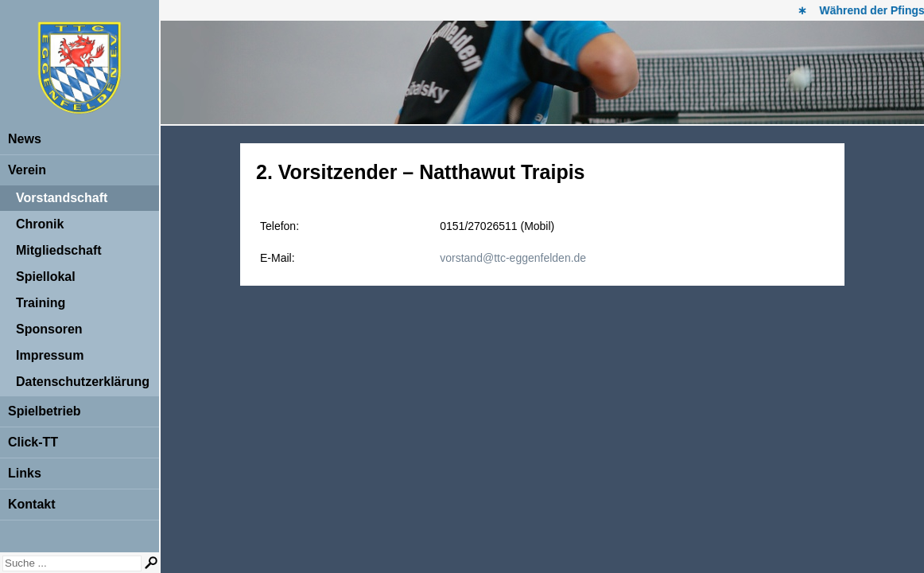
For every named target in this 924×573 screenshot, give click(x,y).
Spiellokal (46, 277)
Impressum (50, 355)
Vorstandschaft (62, 198)
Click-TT (33, 442)
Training (41, 303)
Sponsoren (49, 329)
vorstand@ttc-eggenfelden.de (513, 258)
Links (25, 473)
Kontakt (32, 504)
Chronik (40, 224)
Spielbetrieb (45, 411)
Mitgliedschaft (59, 250)
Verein (27, 170)
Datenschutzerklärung (83, 382)
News (25, 139)
